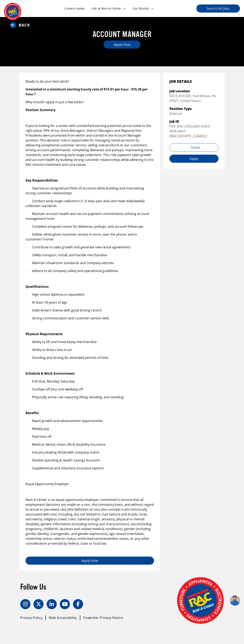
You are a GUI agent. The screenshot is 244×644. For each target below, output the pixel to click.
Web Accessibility (63, 618)
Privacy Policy (31, 618)
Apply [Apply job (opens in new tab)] (194, 159)
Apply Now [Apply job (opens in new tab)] (122, 45)
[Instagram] (25, 604)
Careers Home (74, 8)
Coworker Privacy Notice (103, 618)
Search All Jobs (218, 9)
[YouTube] (65, 604)
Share (194, 148)
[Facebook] (78, 604)
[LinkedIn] (52, 604)
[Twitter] (39, 604)
